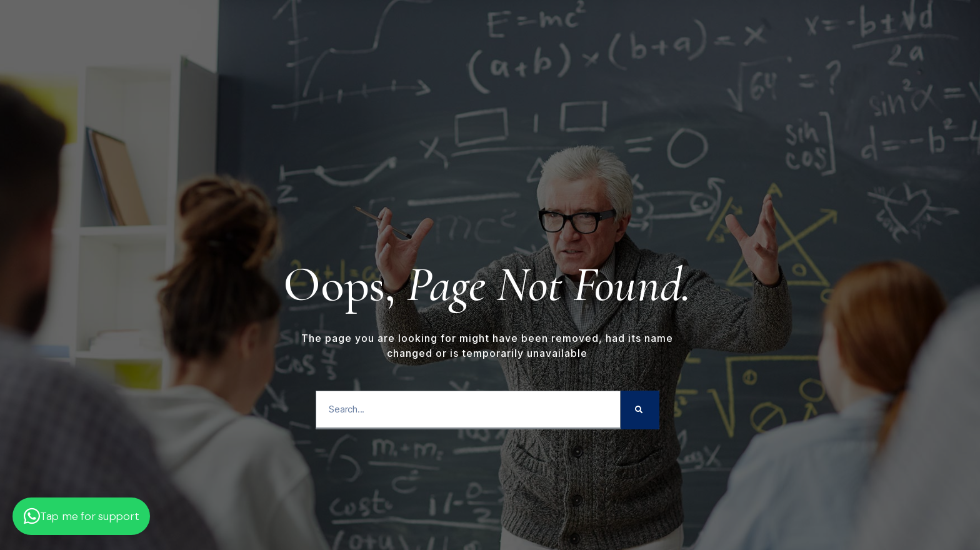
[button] (81, 516)
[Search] (640, 410)
